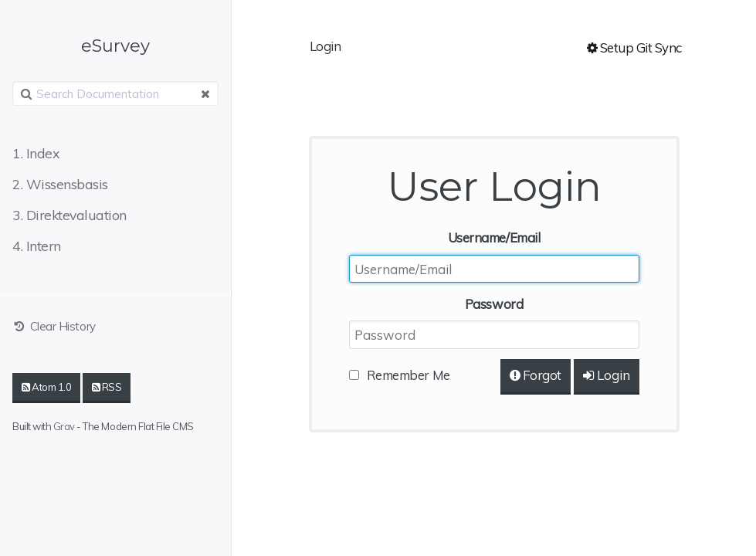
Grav (64, 426)
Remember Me (409, 375)
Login (607, 375)
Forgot (536, 375)
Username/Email (494, 237)
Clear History (54, 326)
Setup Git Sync (634, 47)
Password (494, 304)
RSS (107, 387)
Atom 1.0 (46, 387)
